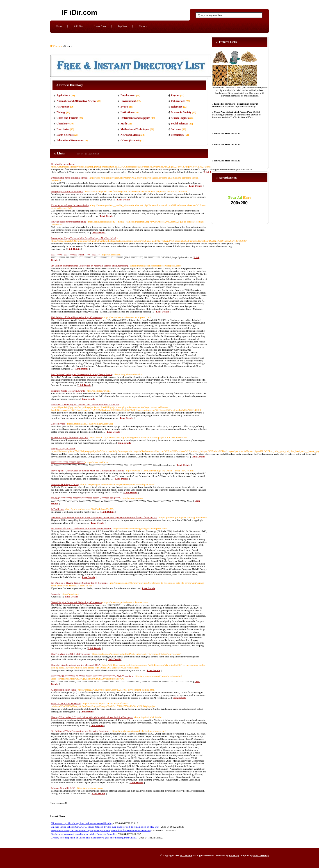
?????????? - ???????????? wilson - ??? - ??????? (75, 255)
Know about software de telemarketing (70, 205)
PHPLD (233, 855)
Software (176, 129)
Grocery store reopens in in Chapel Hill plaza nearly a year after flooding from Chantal (94, 838)
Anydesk (55, 594)
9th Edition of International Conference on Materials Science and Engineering (90, 266)
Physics (175, 95)
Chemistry (63, 124)
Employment (128, 95)
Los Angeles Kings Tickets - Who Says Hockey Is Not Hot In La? (83, 238)
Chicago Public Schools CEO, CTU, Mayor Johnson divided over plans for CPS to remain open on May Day (105, 827)
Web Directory (261, 855)
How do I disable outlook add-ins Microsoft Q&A (76, 665)
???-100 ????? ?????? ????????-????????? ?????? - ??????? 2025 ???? (85, 498)
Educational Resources (70, 140)
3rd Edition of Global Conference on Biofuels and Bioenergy (81, 528)
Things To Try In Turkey (63, 448)
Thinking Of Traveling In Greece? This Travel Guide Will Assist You (85, 404)
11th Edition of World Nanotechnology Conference (76, 317)
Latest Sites (100, 26)
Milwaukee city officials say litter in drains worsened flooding (82, 823)
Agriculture (63, 95)
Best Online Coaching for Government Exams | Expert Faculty (82, 374)
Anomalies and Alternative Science (77, 101)
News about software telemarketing (68, 222)
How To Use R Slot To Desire (66, 703)
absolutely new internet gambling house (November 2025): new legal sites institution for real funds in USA (104, 517)
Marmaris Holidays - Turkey (65, 484)
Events (124, 107)
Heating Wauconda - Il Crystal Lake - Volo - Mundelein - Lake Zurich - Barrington (92, 717)
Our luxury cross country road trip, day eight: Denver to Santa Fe (83, 834)
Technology (178, 135)
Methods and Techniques (135, 129)
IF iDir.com (79, 13)
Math (124, 124)
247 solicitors (58, 509)
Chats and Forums (67, 118)
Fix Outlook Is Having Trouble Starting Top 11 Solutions (79, 583)
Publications (178, 101)
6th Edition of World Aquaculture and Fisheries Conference (80, 731)
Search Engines (180, 118)
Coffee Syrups (58, 424)
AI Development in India (63, 690)
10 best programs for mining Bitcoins (69, 437)
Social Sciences (180, 124)
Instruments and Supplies (135, 118)
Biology (61, 112)
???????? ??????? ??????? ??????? (68, 462)
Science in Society (181, 112)
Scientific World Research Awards (68, 391)
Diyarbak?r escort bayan (63, 164)
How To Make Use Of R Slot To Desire (70, 654)
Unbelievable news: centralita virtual (69, 178)
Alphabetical (94, 154)
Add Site (78, 26)
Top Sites (122, 26)
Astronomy (63, 107)
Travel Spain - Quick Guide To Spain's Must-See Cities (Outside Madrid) (87, 471)
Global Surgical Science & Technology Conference (76, 602)
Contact (143, 26)
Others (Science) (130, 140)
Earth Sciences (65, 135)
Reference (177, 107)
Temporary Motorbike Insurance (67, 191)
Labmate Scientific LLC (63, 788)
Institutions (127, 112)
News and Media (130, 135)
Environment (128, 101)
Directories (63, 129)
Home (59, 26)
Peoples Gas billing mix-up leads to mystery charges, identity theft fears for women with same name (101, 830)
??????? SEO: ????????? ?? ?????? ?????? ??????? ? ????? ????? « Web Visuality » (92, 676)
